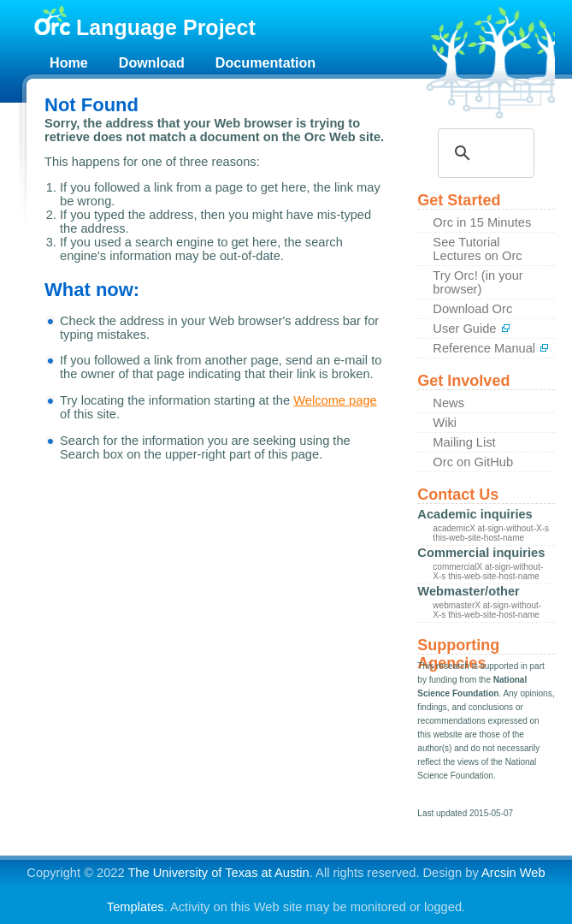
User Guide (471, 329)
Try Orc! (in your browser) (478, 282)
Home (69, 62)
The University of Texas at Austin (218, 873)
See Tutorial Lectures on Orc (477, 249)
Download (152, 62)
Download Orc (472, 309)
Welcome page (335, 400)
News (448, 403)
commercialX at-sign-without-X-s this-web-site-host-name (488, 572)
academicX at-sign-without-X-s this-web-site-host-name (491, 533)
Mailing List (464, 442)
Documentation (265, 62)
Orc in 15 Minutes (482, 222)
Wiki (445, 423)
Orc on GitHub (473, 462)
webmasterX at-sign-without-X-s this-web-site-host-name (487, 610)
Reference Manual (491, 348)
